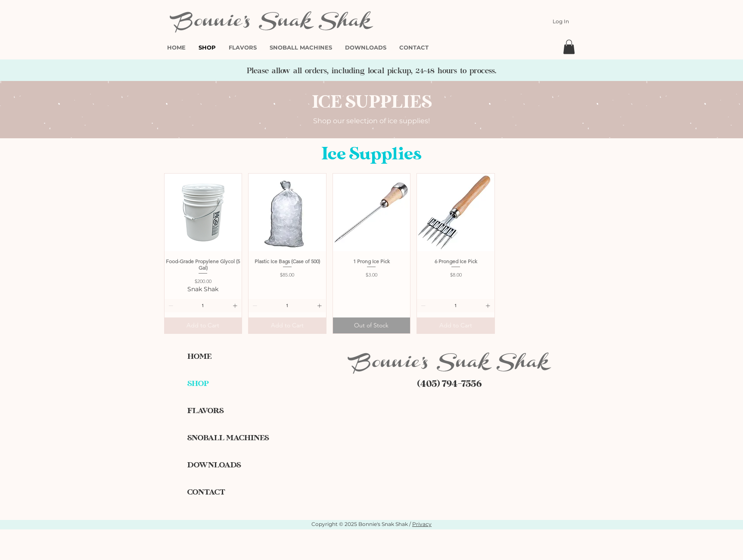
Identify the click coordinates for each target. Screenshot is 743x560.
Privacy (422, 524)
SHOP (198, 384)
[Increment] (236, 306)
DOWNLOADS (214, 465)
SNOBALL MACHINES (218, 438)
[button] (569, 47)
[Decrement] (170, 306)
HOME (199, 356)
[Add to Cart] (203, 325)
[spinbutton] (203, 306)
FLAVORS (205, 411)
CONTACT (206, 492)
